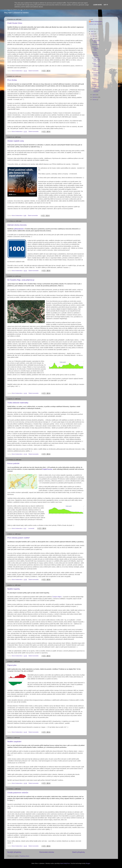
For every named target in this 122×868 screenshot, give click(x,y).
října (94, 36)
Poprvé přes (12, 665)
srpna (94, 95)
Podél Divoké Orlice (15, 23)
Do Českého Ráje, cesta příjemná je (21, 280)
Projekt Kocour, (47, 469)
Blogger (88, 863)
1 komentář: (31, 528)
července (95, 97)
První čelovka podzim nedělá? (19, 538)
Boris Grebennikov (97, 22)
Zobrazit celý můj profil (95, 24)
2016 (93, 34)
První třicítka (12, 80)
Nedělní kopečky (14, 589)
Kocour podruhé (13, 463)
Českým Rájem (57, 597)
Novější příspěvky (14, 852)
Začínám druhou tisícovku (17, 225)
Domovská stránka (47, 852)
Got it (106, 5)
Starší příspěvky (78, 852)
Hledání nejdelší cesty (16, 141)
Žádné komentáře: (34, 71)
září (94, 38)
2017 (93, 31)
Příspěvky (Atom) (24, 856)
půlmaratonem (19, 229)
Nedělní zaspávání (14, 742)
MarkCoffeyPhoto (65, 863)
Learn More (97, 5)
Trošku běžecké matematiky (18, 403)
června (95, 100)
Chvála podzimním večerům (18, 793)
